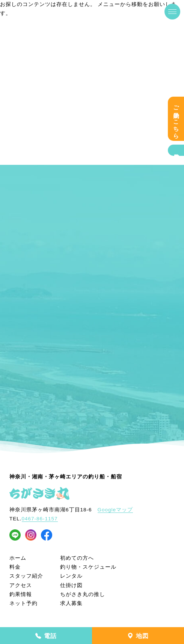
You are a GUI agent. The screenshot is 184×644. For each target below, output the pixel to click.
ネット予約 (23, 603)
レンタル (71, 576)
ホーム (18, 558)
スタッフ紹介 (26, 576)
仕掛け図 (71, 585)
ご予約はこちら (176, 119)
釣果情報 (176, 150)
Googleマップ (115, 510)
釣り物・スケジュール (88, 567)
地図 (138, 636)
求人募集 (71, 603)
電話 (46, 636)
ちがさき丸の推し (83, 594)
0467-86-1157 (40, 519)
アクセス (21, 585)
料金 (15, 567)
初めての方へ (77, 558)
